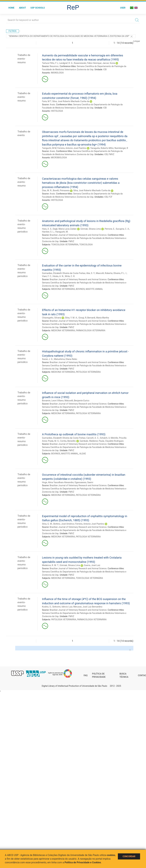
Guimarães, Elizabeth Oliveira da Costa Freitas (64, 273)
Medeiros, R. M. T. (50, 565)
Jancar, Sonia (109, 63)
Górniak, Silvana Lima (91, 229)
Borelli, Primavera (61, 190)
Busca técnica (124, 675)
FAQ (86, 675)
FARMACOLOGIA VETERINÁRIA (91, 330)
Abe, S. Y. (91, 273)
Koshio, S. (47, 607)
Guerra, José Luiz (92, 565)
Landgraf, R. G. (66, 63)
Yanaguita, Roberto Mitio (102, 148)
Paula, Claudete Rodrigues (111, 441)
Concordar (129, 856)
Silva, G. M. (47, 524)
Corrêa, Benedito (68, 441)
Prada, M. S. (54, 441)
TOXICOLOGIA (86, 245)
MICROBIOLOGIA (59, 158)
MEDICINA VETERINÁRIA (63, 289)
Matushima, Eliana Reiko (66, 359)
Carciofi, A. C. (93, 438)
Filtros (12, 31)
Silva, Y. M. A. (71, 318)
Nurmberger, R (121, 148)
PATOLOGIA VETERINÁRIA (88, 372)
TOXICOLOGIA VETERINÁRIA (65, 245)
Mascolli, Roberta (104, 273)
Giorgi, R (82, 318)
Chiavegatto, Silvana (51, 318)
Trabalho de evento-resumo (24, 59)
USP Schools (38, 8)
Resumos (54, 66)
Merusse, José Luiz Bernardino (88, 607)
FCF (110, 197)
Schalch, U (105, 438)
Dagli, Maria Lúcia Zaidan (65, 229)
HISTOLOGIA (57, 111)
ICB (105, 69)
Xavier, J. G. (47, 359)
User (123, 8)
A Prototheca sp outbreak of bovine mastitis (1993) (74, 434)
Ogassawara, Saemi (84, 482)
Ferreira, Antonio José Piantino (72, 148)
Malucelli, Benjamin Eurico (77, 401)
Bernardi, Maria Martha (98, 318)
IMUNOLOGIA (57, 73)
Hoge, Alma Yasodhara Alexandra (58, 482)
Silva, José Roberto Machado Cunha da (71, 101)
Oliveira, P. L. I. (120, 273)
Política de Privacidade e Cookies (83, 862)
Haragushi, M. (62, 232)
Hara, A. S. (47, 229)
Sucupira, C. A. (123, 229)
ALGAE (83, 454)
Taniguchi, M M (49, 148)
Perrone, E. (110, 229)
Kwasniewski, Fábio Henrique (88, 63)
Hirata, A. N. (58, 276)
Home (11, 8)
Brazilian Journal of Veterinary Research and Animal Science (78, 235)
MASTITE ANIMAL (94, 289)
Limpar (137, 41)
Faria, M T (47, 101)
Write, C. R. (70, 276)
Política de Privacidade (99, 675)
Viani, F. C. (47, 276)
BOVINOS (80, 289)
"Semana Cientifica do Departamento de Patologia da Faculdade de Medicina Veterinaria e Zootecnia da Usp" (71, 36)
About (23, 8)
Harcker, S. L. (48, 232)
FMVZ (111, 154)
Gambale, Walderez (89, 441)
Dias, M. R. (47, 190)
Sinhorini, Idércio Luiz (62, 607)
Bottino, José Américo (64, 524)
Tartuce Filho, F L (50, 63)
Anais (52, 105)
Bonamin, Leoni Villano (53, 401)
